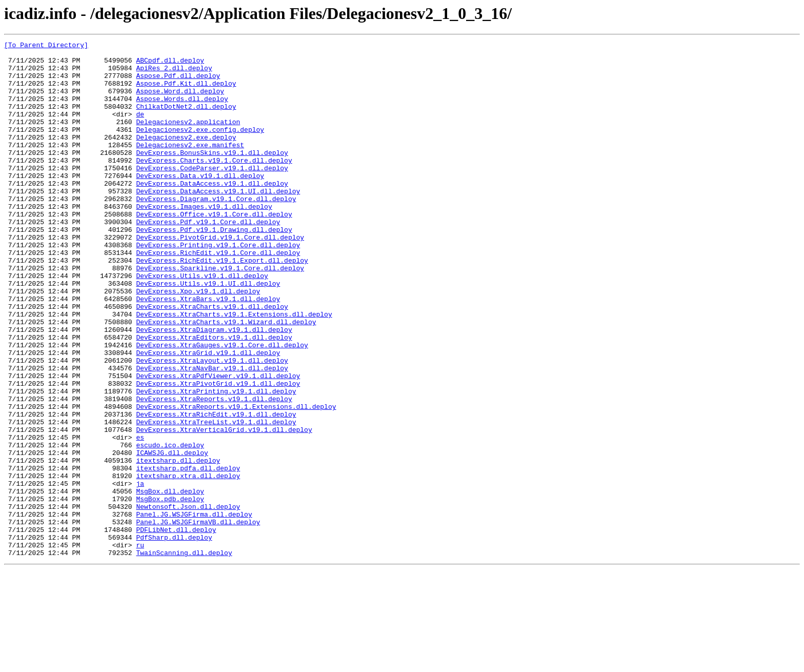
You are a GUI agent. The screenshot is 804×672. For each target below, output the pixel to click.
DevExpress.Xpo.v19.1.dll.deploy (198, 342)
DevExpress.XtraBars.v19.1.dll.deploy (208, 351)
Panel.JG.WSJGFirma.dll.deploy (194, 609)
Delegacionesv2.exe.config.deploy (200, 148)
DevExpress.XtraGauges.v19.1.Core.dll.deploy (222, 406)
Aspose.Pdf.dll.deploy (178, 83)
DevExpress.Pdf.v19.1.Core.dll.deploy (208, 259)
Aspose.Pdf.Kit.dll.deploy (186, 92)
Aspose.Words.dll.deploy (182, 111)
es (140, 517)
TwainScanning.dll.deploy (184, 656)
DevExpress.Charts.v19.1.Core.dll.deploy (214, 185)
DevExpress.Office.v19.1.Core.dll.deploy (214, 249)
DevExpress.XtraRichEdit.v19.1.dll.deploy (216, 489)
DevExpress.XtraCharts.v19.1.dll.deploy (212, 360)
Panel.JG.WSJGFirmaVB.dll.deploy (198, 619)
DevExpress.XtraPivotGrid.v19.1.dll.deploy (218, 452)
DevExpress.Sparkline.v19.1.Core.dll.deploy (220, 314)
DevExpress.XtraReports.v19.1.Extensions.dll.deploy (236, 480)
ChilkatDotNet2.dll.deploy (186, 120)
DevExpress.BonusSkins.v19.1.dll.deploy (212, 175)
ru (140, 646)
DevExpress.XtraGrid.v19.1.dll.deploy (208, 416)
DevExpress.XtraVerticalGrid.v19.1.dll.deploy (224, 508)
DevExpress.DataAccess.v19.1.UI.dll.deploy (218, 222)
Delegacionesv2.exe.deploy (186, 157)
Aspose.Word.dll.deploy (180, 102)
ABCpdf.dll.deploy (170, 65)
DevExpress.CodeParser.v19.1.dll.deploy (212, 194)
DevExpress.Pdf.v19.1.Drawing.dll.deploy (214, 268)
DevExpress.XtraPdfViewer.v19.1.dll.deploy (218, 443)
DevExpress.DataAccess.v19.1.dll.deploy (212, 212)
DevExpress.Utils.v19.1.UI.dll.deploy (208, 332)
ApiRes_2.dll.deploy (174, 74)
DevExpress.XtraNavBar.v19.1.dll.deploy (212, 434)
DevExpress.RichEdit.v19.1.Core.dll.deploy (218, 295)
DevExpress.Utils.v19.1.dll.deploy (202, 323)
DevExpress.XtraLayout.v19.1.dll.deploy (212, 425)
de (140, 129)
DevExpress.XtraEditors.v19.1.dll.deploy (214, 397)
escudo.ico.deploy (170, 526)
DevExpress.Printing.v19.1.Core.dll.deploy (218, 286)
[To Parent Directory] (46, 46)
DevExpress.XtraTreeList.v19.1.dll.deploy (216, 499)
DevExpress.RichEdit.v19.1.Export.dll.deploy (222, 305)
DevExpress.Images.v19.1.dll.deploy (204, 240)
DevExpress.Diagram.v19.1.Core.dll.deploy (216, 231)
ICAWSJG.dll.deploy (172, 536)
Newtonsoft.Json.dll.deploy (188, 600)
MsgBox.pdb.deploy (170, 591)
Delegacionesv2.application (188, 139)
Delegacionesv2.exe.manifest (190, 166)
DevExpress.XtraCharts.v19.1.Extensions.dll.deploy (234, 369)
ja (140, 572)
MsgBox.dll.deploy (170, 582)
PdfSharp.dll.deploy (174, 637)
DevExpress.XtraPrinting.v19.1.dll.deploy (216, 462)
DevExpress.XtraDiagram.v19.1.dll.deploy (214, 388)
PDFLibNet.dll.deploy (176, 628)
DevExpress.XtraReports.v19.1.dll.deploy (214, 471)
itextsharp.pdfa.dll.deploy (188, 554)
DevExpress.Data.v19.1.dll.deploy (200, 203)
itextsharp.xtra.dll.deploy (188, 563)
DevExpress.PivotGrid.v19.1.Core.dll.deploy (220, 277)
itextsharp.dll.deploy (178, 545)
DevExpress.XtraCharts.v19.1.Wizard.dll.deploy (226, 379)
